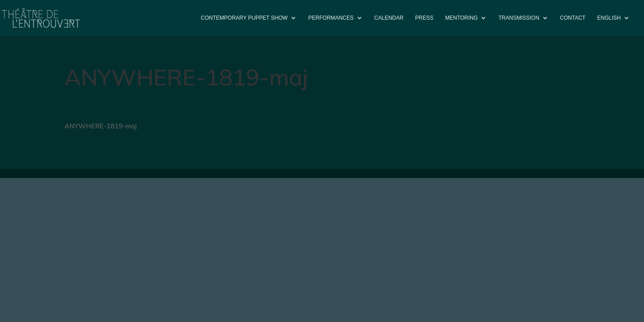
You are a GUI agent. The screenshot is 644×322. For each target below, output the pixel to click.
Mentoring (461, 18)
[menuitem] (613, 25)
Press (424, 18)
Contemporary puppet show (244, 18)
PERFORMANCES (331, 18)
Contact (573, 18)
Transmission (519, 18)
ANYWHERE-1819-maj (101, 126)
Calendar (389, 18)
